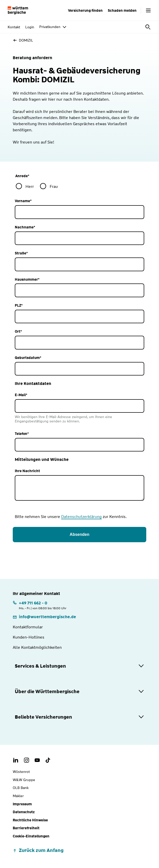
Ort (18, 332)
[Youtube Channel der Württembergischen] (37, 760)
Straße (21, 253)
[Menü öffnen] (148, 10)
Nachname (25, 227)
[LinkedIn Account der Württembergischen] (16, 760)
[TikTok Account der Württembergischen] (48, 760)
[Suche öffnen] (148, 27)
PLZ (19, 306)
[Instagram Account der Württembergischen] (26, 760)
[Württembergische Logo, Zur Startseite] (18, 10)
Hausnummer (27, 280)
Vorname (23, 201)
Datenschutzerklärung (81, 517)
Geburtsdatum (28, 358)
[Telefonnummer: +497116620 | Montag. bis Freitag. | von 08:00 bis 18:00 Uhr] (40, 605)
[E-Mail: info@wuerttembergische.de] (44, 617)
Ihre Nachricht (27, 471)
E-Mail (21, 395)
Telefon (22, 434)
